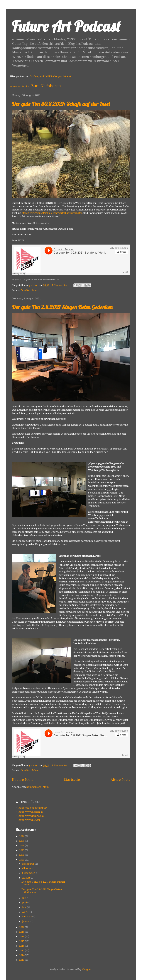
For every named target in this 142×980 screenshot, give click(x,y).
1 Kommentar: (60, 285)
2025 (22, 841)
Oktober (27, 868)
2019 (22, 932)
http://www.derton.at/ (31, 812)
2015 (22, 950)
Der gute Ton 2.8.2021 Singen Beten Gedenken (62, 307)
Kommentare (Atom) (38, 787)
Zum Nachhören (46, 86)
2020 (22, 927)
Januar (26, 921)
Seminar (26, 86)
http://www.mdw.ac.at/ (31, 816)
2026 (22, 836)
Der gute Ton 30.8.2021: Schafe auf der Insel (61, 104)
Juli (24, 898)
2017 (22, 941)
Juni (25, 903)
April (26, 912)
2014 (22, 955)
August (26, 878)
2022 (22, 855)
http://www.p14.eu (29, 820)
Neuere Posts (23, 780)
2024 (22, 845)
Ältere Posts (120, 780)
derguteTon (16, 280)
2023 (22, 850)
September (29, 873)
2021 (22, 860)
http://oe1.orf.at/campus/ (33, 808)
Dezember (29, 864)
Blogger (86, 969)
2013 (22, 960)
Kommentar (15, 86)
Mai (25, 907)
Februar (27, 917)
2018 (22, 936)
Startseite (72, 780)
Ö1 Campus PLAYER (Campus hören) (50, 76)
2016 (22, 946)
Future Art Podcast (66, 26)
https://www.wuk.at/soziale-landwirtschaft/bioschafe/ (52, 213)
